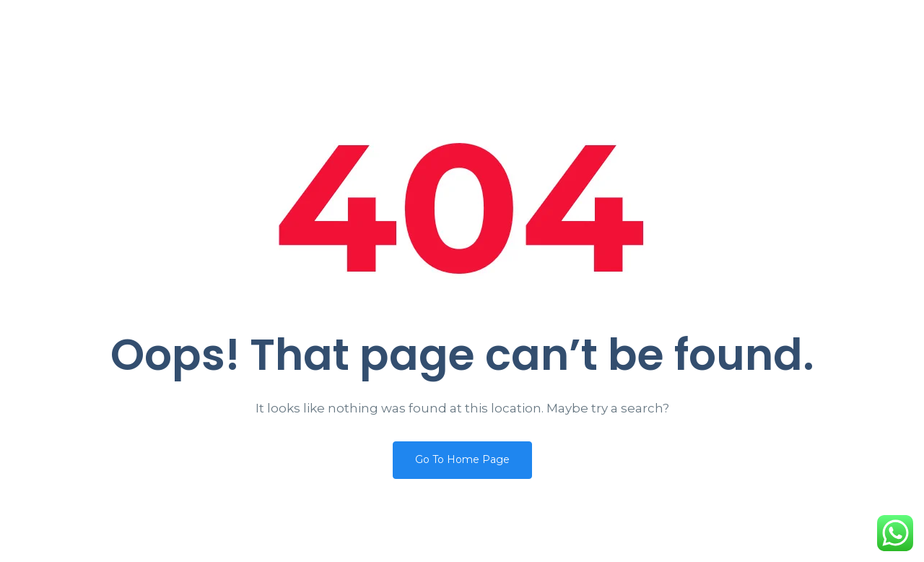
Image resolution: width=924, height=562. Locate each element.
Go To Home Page (462, 459)
